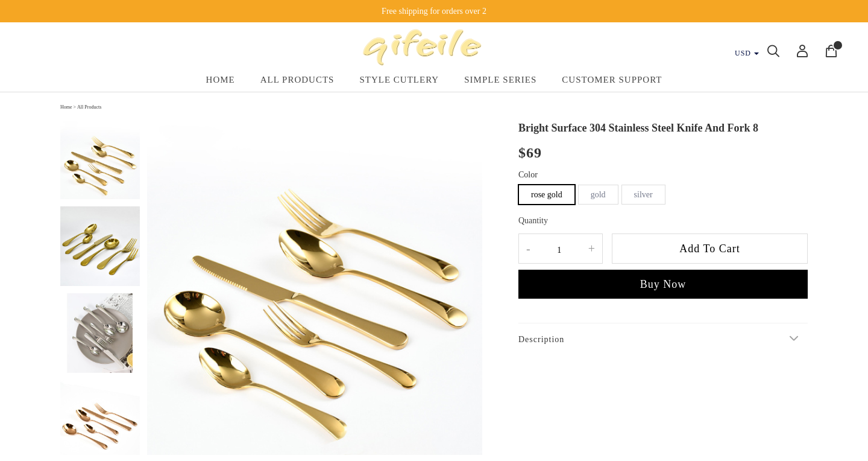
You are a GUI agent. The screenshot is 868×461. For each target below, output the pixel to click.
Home (221, 80)
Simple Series (500, 80)
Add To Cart (709, 249)
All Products (297, 80)
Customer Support (612, 80)
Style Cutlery (399, 80)
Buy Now (663, 284)
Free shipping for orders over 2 (434, 11)
